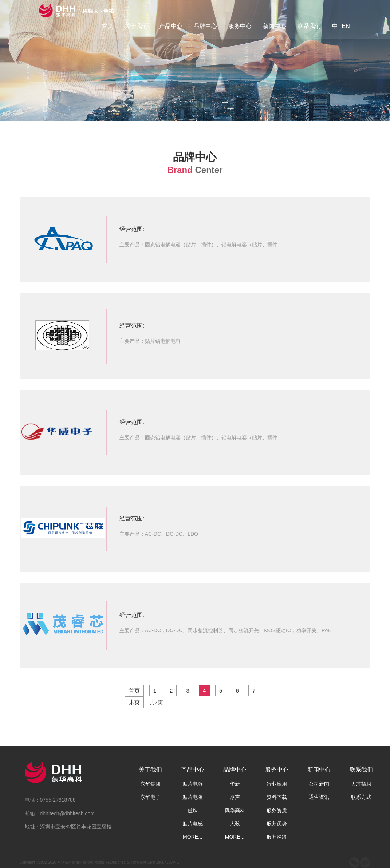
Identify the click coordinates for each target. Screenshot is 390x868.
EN (346, 26)
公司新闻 (319, 784)
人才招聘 (361, 784)
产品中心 (171, 26)
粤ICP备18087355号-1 (161, 862)
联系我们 (309, 26)
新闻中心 (275, 26)
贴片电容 (193, 784)
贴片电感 (193, 824)
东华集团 (150, 784)
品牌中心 (205, 26)
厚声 (235, 797)
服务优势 (277, 824)
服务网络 (277, 837)
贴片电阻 (193, 797)
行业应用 (277, 784)
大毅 (235, 824)
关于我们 (136, 26)
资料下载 (277, 797)
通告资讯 (319, 797)
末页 (134, 702)
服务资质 (277, 810)
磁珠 (193, 810)
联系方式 (361, 797)
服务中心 (240, 26)
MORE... (193, 837)
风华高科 (235, 810)
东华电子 (150, 797)
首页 (107, 26)
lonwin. (137, 862)
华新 (235, 784)
